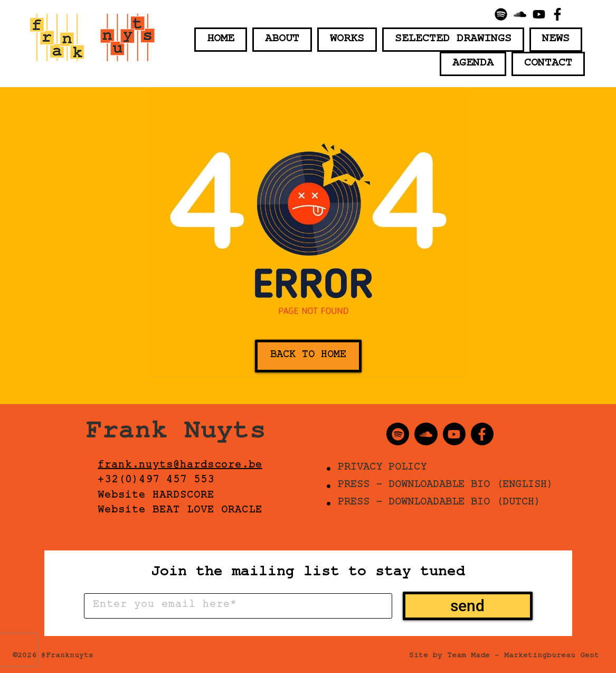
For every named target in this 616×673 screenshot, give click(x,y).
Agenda (473, 64)
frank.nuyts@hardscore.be (180, 466)
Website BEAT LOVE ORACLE (180, 511)
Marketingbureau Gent (552, 657)
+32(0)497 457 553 (156, 481)
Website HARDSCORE (156, 497)
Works (347, 40)
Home (221, 40)
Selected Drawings (453, 40)
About (282, 40)
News (556, 40)
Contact (548, 64)
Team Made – (473, 657)
